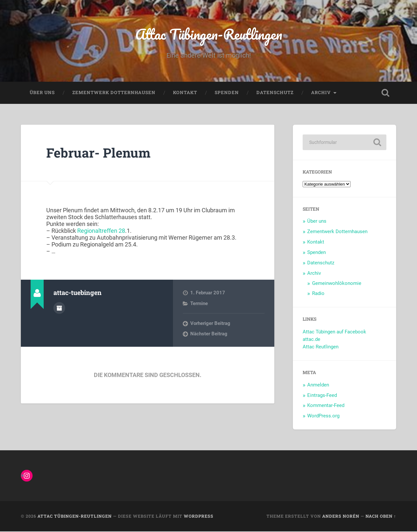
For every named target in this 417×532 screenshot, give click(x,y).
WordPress (199, 517)
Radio (318, 294)
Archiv (321, 93)
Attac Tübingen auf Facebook (334, 332)
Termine (199, 304)
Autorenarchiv (59, 308)
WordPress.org (323, 416)
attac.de (311, 340)
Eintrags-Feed (322, 396)
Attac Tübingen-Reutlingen (209, 34)
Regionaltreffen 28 (101, 231)
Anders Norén (341, 517)
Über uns (42, 93)
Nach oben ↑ (381, 517)
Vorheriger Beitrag (210, 324)
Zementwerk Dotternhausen (114, 93)
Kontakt (185, 93)
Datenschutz (275, 93)
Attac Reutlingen (321, 347)
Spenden (227, 93)
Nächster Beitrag (209, 334)
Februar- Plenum (99, 153)
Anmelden (318, 385)
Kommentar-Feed (326, 406)
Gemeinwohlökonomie (337, 284)
